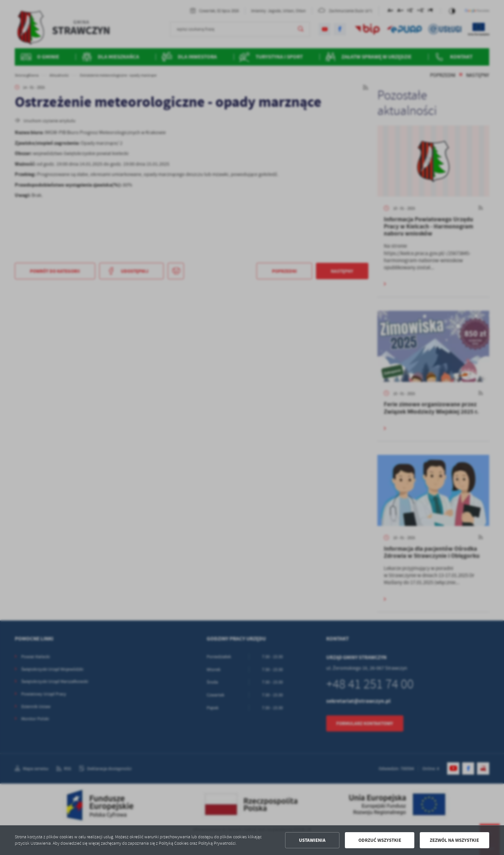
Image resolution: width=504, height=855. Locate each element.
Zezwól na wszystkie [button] (454, 840)
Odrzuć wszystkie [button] (380, 840)
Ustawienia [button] (312, 840)
